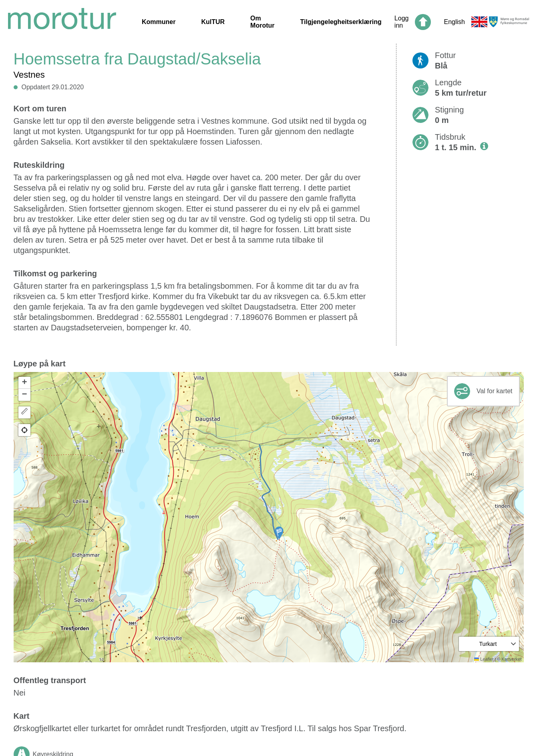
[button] (279, 533)
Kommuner (159, 22)
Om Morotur (262, 22)
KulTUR (213, 22)
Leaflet (484, 659)
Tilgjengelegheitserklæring (341, 22)
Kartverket (511, 659)
